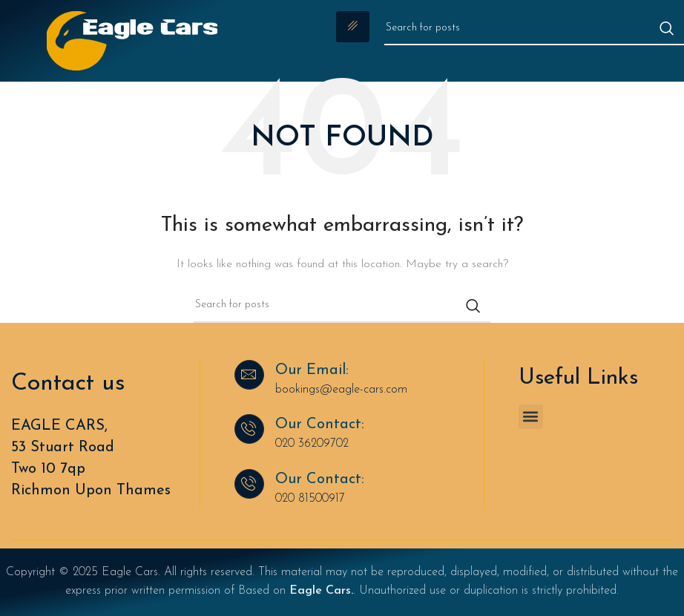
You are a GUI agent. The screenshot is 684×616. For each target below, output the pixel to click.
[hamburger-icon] (353, 27)
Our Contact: (320, 425)
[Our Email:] (249, 375)
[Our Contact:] (249, 429)
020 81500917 (310, 499)
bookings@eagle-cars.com (341, 390)
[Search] (534, 28)
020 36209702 (312, 444)
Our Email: (312, 370)
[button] (531, 417)
